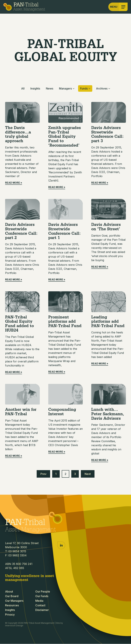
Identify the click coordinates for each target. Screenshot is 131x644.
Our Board (12, 596)
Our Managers (14, 601)
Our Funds (42, 596)
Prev (43, 474)
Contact (40, 605)
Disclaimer (42, 610)
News (50, 88)
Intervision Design (14, 626)
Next (88, 474)
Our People (43, 592)
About (9, 592)
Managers (65, 88)
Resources (12, 605)
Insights (35, 88)
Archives (102, 88)
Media (39, 601)
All (23, 88)
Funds (84, 88)
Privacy (10, 615)
